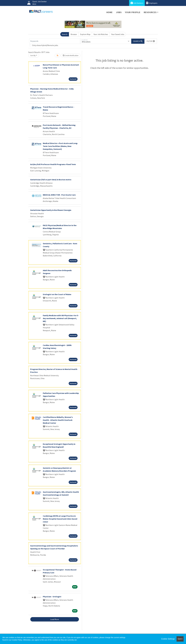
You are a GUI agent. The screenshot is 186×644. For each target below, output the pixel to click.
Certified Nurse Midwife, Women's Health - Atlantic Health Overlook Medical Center (58, 420)
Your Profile (133, 12)
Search (65, 34)
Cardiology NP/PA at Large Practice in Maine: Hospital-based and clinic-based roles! (60, 519)
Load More (55, 619)
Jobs (119, 12)
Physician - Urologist (52, 597)
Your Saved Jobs (118, 34)
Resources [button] (150, 12)
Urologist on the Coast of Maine (57, 294)
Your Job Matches (101, 34)
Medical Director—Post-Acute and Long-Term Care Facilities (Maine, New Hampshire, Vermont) (60, 146)
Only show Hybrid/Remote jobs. (45, 45)
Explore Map (85, 34)
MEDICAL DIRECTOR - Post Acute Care (59, 195)
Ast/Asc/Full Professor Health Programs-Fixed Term (53, 164)
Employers (152, 3)
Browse (74, 34)
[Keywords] (55, 41)
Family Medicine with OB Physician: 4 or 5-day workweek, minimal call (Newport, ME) (61, 318)
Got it (180, 639)
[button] (151, 41)
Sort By (33, 55)
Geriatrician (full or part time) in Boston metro (51, 180)
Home (110, 12)
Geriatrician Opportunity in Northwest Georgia (51, 210)
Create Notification (71, 55)
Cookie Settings (168, 639)
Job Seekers (137, 3)
